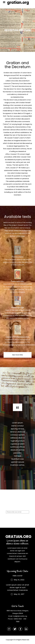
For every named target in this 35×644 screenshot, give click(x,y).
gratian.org (18, 2)
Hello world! (18, 576)
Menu (5, 2)
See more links (18, 355)
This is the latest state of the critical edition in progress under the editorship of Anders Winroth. (17, 262)
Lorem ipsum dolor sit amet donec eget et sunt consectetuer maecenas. (18, 587)
